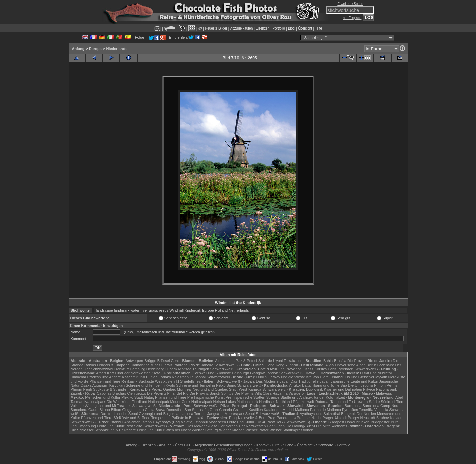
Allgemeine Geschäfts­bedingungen (224, 445)
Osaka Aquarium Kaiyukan (102, 385)
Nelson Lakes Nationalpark (236, 402)
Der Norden (366, 414)
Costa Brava (155, 410)
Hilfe (319, 28)
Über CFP (183, 445)
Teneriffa (366, 410)
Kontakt (262, 445)
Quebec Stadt (226, 389)
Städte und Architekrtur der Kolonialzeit (312, 397)
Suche (288, 445)
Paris (332, 369)
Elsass (308, 369)
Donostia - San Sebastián (187, 410)
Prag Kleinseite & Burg (248, 418)
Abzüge (165, 445)
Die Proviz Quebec (160, 389)
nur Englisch (352, 18)
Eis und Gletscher (359, 377)
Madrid (288, 410)
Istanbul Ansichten (125, 422)
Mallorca (302, 410)
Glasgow (257, 373)
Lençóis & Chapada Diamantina (123, 365)
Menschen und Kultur (103, 397)
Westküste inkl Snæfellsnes (178, 381)
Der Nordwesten (252, 426)
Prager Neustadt (361, 418)
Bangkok (348, 414)
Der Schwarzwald (98, 369)
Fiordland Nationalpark (150, 402)
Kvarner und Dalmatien (343, 389)
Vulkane (77, 406)
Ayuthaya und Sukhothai (320, 414)
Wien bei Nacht (178, 430)
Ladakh (165, 377)
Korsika (321, 369)
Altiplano (222, 361)
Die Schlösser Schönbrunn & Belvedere (103, 430)
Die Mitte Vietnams (331, 426)
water (135, 310)
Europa (95, 49)
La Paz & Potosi (244, 361)
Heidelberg (155, 369)
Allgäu (331, 365)
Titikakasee (293, 361)
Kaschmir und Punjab (140, 377)
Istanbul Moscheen (210, 422)
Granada (240, 410)
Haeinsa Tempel (193, 414)
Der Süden (276, 426)
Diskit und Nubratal (376, 373)
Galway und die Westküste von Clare (298, 377)
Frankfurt (121, 369)
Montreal (184, 389)
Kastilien (256, 410)
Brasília (340, 361)
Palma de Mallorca (326, 410)
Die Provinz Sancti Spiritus (212, 393)
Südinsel (388, 402)
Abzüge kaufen (242, 28)
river (144, 310)
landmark (122, 310)
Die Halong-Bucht (300, 426)
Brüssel (164, 361)
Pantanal (181, 365)
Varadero (296, 393)
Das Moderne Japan (273, 381)
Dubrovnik (315, 389)
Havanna (280, 393)
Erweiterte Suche (350, 4)
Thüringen (201, 369)
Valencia (381, 410)
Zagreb (77, 393)
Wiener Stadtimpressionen (292, 430)
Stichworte (325, 445)
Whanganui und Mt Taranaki (108, 406)
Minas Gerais (162, 365)
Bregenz (393, 426)
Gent (175, 361)
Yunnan (292, 365)
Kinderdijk (193, 310)
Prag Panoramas (282, 418)
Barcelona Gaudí (85, 410)
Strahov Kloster (389, 418)
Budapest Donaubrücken (349, 422)
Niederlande (117, 49)
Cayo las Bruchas (111, 393)
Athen (101, 373)
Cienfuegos (136, 393)
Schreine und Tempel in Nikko (201, 385)
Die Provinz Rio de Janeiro (369, 361)
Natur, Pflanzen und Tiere (165, 397)
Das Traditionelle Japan (310, 381)
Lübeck (171, 369)
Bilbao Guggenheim (127, 410)
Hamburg (137, 369)
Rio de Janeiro (201, 365)
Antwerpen (135, 361)
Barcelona (353, 406)
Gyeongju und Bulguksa (159, 414)
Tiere (400, 402)
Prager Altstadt (335, 418)
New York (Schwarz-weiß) (289, 422)
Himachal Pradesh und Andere (96, 377)
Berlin (372, 365)
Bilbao (105, 410)
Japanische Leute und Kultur (354, 381)
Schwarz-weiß (226, 365)
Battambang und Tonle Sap (325, 385)
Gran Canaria (221, 410)
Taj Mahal (198, 377)
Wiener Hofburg (205, 430)
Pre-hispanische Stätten (245, 397)
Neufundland (203, 389)
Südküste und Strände (132, 418)
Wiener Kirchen (232, 430)
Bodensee (386, 365)
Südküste (146, 381)
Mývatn (381, 377)
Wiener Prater (257, 430)
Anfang (78, 49)
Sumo (232, 385)
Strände (273, 397)
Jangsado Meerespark (226, 414)
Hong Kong (275, 365)
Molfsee (185, 369)
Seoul (250, 414)
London (272, 373)
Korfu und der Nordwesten (129, 373)
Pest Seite (134, 426)
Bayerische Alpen (351, 365)
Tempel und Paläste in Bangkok (177, 418)
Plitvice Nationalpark (380, 389)
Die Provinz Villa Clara (253, 393)
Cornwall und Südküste (212, 373)
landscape (104, 310)
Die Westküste (119, 402)
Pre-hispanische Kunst (206, 397)
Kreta (156, 373)
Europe (208, 310)
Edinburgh (241, 373)
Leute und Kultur (241, 422)
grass (154, 310)
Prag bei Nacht (309, 418)
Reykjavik (129, 381)
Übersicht (305, 28)
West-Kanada (250, 389)
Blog (291, 28)
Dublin (261, 377)
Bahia (328, 361)
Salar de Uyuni (270, 361)
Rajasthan (180, 377)
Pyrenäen (346, 369)
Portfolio (279, 28)
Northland (284, 402)
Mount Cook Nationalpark (191, 402)
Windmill (176, 310)
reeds (164, 310)
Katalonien (272, 410)
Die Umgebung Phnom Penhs (373, 385)
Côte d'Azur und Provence (280, 369)
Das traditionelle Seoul (119, 414)
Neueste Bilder (216, 28)
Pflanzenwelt (303, 402)
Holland (221, 310)
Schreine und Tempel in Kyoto (150, 385)
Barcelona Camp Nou (380, 406)
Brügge (150, 361)
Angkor (295, 385)
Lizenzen (263, 28)
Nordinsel (267, 402)
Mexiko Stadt (132, 397)
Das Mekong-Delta (202, 426)
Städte (374, 402)
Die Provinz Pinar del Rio (168, 393)
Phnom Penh (81, 389)
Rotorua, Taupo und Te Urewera (342, 402)
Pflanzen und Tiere (105, 381)
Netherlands (239, 310)
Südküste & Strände (110, 389)
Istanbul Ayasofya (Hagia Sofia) (167, 422)
